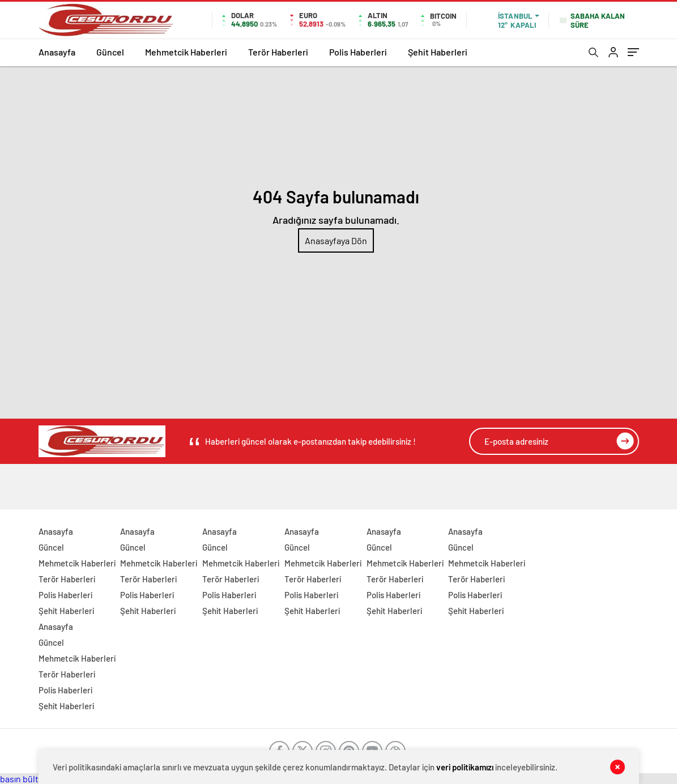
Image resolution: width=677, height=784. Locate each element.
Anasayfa (57, 52)
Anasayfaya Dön (336, 240)
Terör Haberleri (278, 52)
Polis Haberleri (358, 52)
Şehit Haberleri (438, 52)
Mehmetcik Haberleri (186, 52)
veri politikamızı (465, 767)
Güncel (110, 52)
